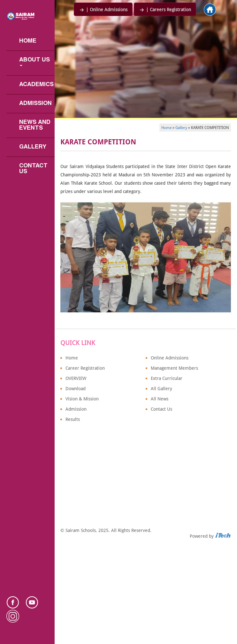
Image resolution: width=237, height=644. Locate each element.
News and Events (36, 125)
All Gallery (161, 389)
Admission (35, 104)
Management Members (174, 368)
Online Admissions (170, 358)
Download (76, 389)
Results (73, 419)
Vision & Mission (82, 399)
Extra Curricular (167, 378)
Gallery (33, 147)
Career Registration (85, 368)
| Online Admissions (103, 10)
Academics (36, 85)
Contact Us (34, 169)
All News (160, 399)
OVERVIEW (76, 378)
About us (35, 62)
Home (28, 41)
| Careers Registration (165, 10)
